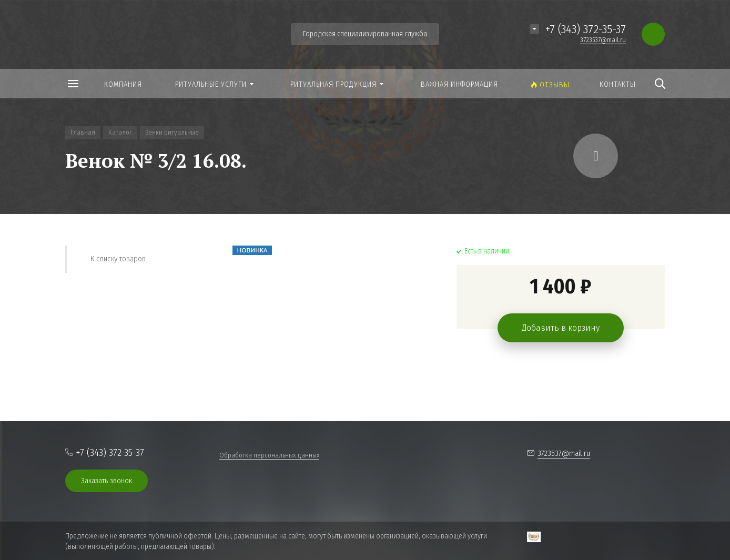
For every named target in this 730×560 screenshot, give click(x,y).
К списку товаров (118, 259)
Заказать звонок (107, 481)
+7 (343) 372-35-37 (586, 29)
